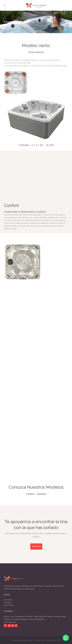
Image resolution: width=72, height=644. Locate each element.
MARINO (42, 494)
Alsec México (9, 605)
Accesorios (8, 600)
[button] (66, 638)
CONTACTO (36, 546)
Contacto (8, 602)
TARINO (30, 494)
